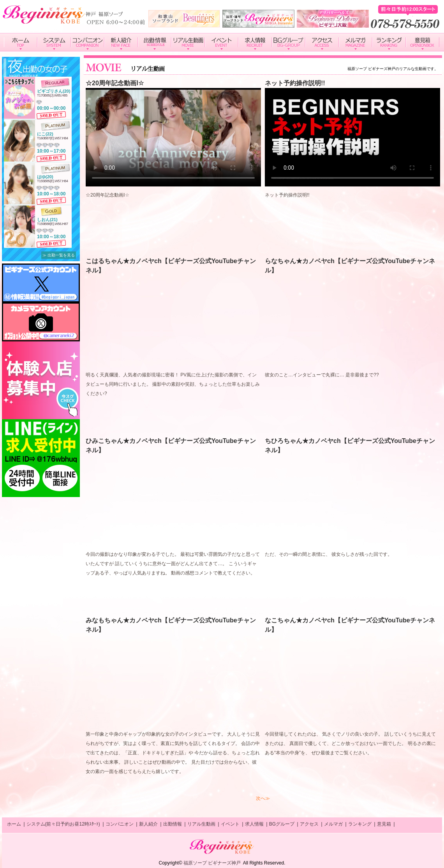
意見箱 (384, 824)
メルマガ (333, 824)
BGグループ (282, 824)
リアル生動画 (201, 824)
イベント (230, 824)
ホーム (14, 824)
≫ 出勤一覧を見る (59, 255)
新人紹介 (148, 824)
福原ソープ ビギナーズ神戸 (212, 863)
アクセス (309, 824)
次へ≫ (263, 798)
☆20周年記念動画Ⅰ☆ (115, 83)
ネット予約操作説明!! (295, 83)
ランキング (360, 824)
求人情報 (254, 824)
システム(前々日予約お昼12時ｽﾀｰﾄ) (63, 824)
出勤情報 (173, 824)
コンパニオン (120, 824)
